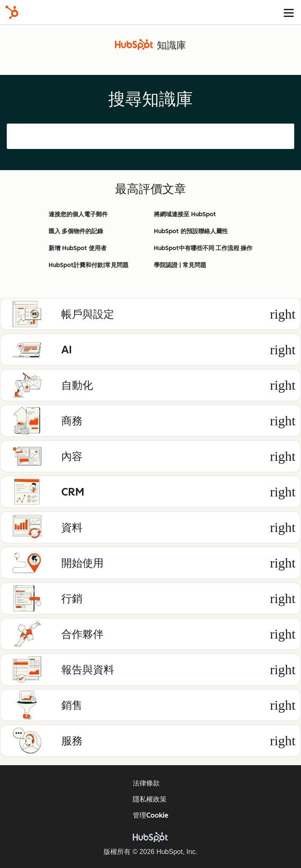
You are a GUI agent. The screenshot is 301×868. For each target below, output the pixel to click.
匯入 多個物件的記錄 (76, 231)
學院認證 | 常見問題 (180, 265)
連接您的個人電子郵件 (78, 214)
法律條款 (146, 783)
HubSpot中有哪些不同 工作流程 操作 (203, 248)
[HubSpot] (12, 12)
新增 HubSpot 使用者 (78, 248)
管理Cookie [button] (150, 815)
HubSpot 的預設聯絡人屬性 (191, 231)
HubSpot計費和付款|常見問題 (89, 265)
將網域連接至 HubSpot (185, 214)
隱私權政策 (150, 799)
